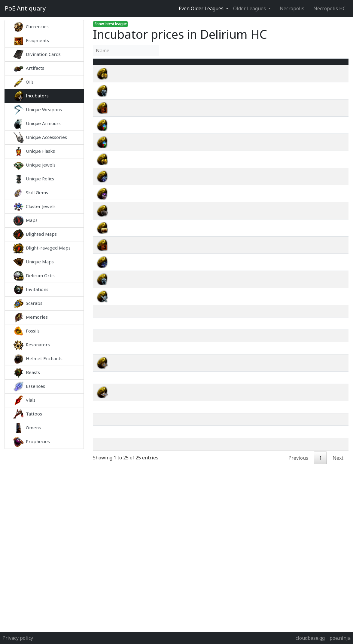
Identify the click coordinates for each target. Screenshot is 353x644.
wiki (318, 81)
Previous (298, 471)
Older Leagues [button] (250, 8)
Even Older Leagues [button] (202, 8)
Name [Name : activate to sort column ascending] (125, 65)
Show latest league (111, 24)
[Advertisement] (44, 539)
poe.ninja (340, 638)
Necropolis (292, 8)
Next (338, 471)
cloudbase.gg (310, 638)
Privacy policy (18, 638)
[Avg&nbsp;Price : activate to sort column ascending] (282, 65)
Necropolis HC (330, 8)
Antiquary (25, 8)
